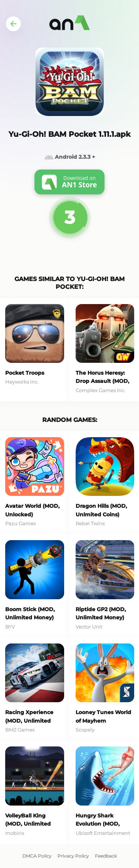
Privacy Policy (73, 856)
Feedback (106, 856)
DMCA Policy (37, 856)
